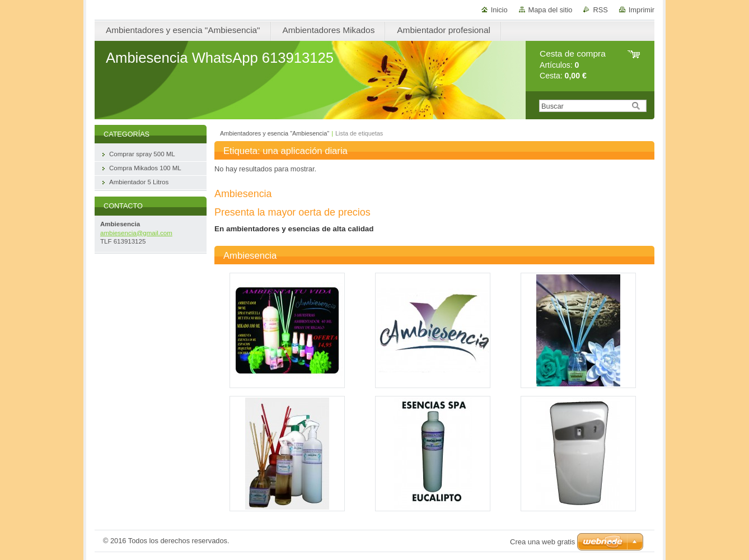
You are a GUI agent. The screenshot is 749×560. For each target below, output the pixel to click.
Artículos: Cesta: (573, 65)
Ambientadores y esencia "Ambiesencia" (275, 133)
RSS (600, 10)
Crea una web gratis (542, 542)
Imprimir (642, 10)
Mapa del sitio (551, 10)
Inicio (499, 10)
